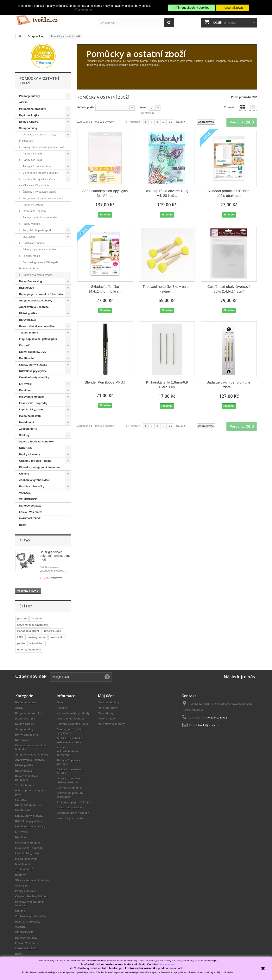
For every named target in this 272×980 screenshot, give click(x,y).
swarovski (57, 637)
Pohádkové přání (28, 631)
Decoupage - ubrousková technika (41, 294)
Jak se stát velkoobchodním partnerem (67, 751)
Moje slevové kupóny (111, 724)
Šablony (24, 435)
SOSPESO (26, 448)
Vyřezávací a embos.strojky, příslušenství (38, 138)
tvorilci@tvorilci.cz (209, 725)
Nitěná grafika (28, 313)
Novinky (62, 708)
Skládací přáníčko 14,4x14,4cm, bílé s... (105, 289)
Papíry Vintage (31, 224)
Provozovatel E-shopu (71, 719)
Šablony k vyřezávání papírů (39, 192)
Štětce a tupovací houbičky (37, 442)
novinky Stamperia (29, 650)
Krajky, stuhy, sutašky (33, 365)
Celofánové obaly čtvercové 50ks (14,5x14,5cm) (229, 289)
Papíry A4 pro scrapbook (37, 166)
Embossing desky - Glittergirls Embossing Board (39, 265)
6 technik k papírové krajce (74, 802)
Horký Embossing (31, 281)
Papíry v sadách (32, 154)
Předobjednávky (30, 96)
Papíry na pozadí (32, 205)
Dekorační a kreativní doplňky (40, 173)
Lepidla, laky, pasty (31, 409)
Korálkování (27, 358)
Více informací (84, 10)
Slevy (25, 541)
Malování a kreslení (31, 397)
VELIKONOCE (28, 499)
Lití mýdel (26, 384)
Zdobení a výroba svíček (35, 480)
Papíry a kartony (30, 454)
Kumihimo (26, 390)
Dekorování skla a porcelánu (37, 326)
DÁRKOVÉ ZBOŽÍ (30, 518)
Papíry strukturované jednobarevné (43, 147)
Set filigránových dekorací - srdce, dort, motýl (55, 556)
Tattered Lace (52, 631)
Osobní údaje (106, 719)
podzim (22, 618)
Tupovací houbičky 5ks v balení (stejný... (167, 289)
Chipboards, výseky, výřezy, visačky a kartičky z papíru (37, 182)
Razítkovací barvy (33, 243)
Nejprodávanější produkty (73, 713)
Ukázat (143, 107)
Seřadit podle (86, 107)
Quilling (24, 474)
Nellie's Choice (29, 122)
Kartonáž (25, 345)
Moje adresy (106, 713)
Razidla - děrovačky (32, 486)
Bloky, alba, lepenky (34, 211)
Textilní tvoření (29, 333)
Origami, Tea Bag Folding (35, 461)
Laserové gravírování (70, 818)
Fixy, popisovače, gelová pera (38, 339)
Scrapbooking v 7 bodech (73, 813)
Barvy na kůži (28, 320)
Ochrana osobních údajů (72, 724)
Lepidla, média (31, 256)
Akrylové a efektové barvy (36, 301)
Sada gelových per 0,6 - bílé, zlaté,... (229, 385)
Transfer (37, 618)
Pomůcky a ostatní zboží (37, 275)
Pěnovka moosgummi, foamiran (40, 467)
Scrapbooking (28, 128)
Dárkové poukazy (30, 506)
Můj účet (106, 696)
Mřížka (243, 108)
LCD (20, 637)
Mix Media (28, 237)
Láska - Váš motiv (31, 512)
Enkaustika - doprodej (33, 403)
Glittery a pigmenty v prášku (39, 249)
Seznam (253, 108)
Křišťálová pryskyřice (33, 371)
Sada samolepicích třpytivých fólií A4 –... (105, 193)
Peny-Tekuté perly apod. (37, 230)
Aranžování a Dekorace (34, 307)
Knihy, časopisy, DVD (33, 352)
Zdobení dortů (28, 429)
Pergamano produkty (33, 109)
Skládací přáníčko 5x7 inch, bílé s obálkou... (229, 193)
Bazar (23, 525)
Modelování (27, 422)
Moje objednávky (109, 702)
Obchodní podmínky (70, 788)
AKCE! (23, 102)
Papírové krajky (29, 115)
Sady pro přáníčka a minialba (40, 217)
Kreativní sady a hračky (34, 377)
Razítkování (27, 288)
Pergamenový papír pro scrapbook (43, 198)
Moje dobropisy (108, 708)
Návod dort (37, 643)
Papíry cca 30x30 (33, 160)
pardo (21, 643)
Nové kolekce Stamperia (33, 625)
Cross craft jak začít (69, 807)
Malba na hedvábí (30, 416)
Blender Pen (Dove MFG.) (105, 382)
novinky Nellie (36, 637)
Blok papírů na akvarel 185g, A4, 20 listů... (167, 193)
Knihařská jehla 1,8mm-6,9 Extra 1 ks (167, 385)
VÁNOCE (25, 493)
